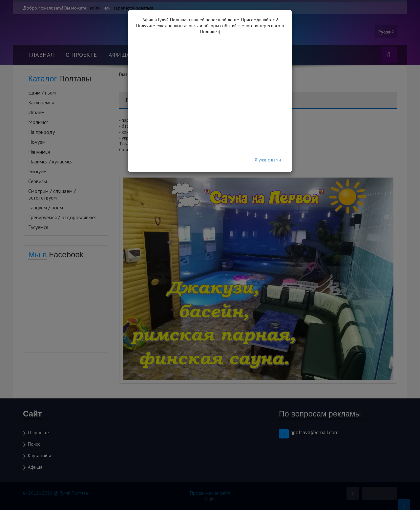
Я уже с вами (268, 160)
